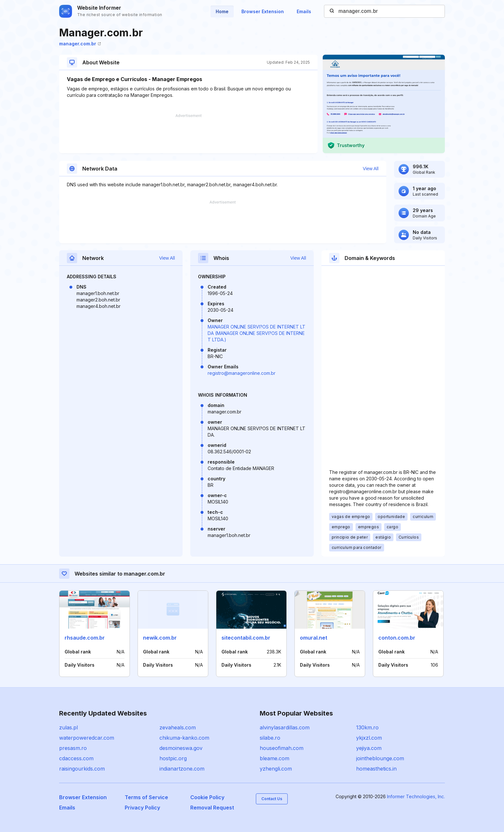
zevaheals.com (178, 727)
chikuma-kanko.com (184, 738)
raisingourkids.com (82, 769)
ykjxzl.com (369, 738)
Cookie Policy (207, 797)
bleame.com (274, 758)
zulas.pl (68, 727)
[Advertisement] (188, 134)
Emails (304, 11)
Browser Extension (263, 11)
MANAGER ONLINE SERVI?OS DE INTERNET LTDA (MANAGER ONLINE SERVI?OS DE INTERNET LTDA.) (256, 333)
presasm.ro (73, 748)
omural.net (314, 638)
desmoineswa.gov (181, 748)
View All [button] (371, 169)
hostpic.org (173, 758)
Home (222, 11)
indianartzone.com (182, 769)
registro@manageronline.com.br (242, 373)
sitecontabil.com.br (246, 638)
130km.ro (367, 727)
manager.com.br (80, 44)
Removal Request (212, 808)
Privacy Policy (142, 808)
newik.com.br (160, 638)
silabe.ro (270, 738)
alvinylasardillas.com (285, 727)
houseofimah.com (282, 748)
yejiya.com (369, 748)
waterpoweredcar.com (87, 738)
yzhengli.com (276, 769)
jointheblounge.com (380, 758)
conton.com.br (397, 638)
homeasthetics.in (376, 769)
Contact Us (272, 799)
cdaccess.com (76, 758)
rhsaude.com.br (85, 638)
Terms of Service (146, 797)
